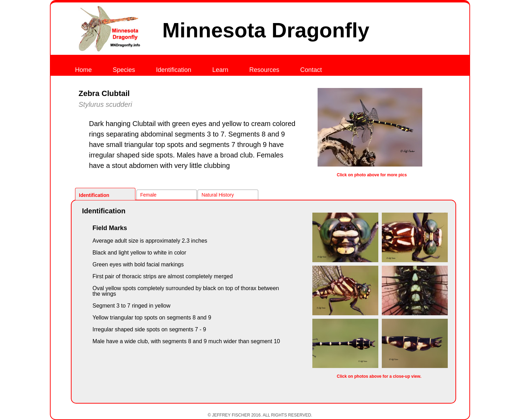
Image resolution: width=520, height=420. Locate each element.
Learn (220, 70)
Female (148, 195)
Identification (174, 70)
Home (83, 70)
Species (124, 70)
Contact (311, 70)
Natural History (218, 195)
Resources (264, 70)
